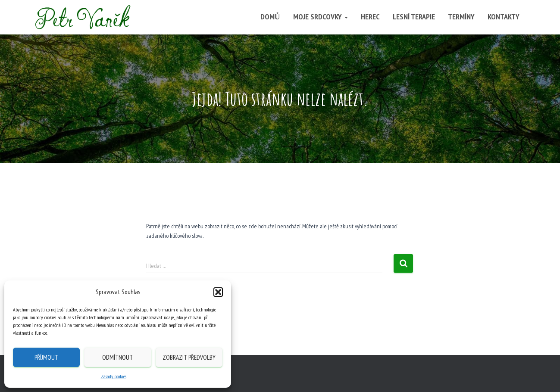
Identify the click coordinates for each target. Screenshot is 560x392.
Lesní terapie (414, 17)
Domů (270, 17)
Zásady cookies (114, 376)
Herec (370, 17)
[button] (218, 292)
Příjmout (46, 357)
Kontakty (504, 17)
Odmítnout (117, 357)
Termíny (461, 17)
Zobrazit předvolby (189, 357)
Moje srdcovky (321, 17)
